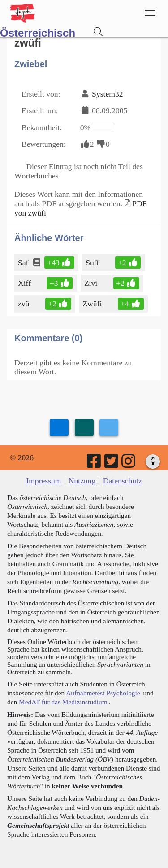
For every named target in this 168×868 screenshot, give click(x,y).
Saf (24, 263)
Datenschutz (123, 481)
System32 (107, 94)
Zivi (91, 283)
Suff (93, 263)
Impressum (43, 481)
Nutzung (82, 481)
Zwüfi (93, 304)
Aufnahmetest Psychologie (103, 693)
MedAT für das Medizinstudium (63, 702)
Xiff (25, 283)
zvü (24, 304)
